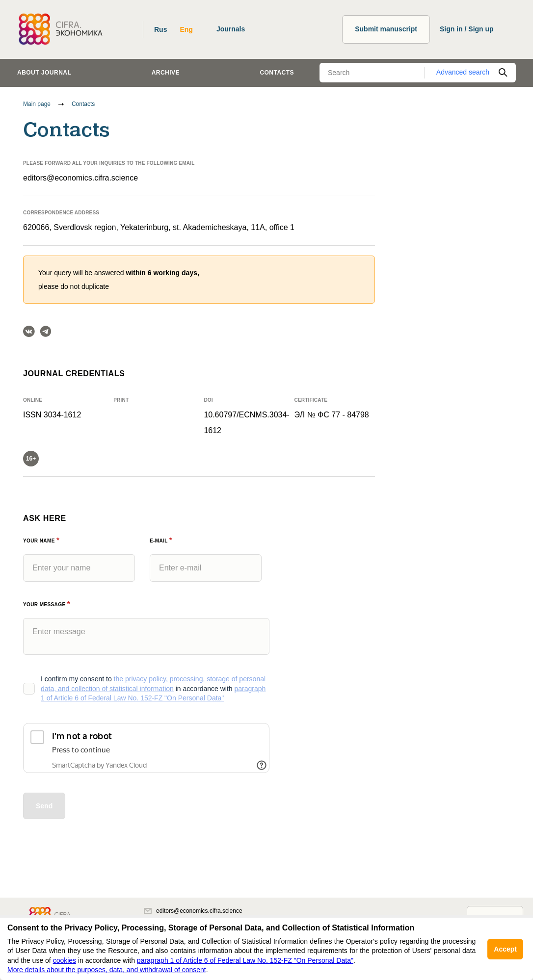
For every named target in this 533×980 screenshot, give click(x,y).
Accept (505, 949)
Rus (160, 29)
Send (44, 806)
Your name (41, 541)
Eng (186, 29)
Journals (231, 29)
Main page (37, 104)
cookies (65, 960)
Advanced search (463, 72)
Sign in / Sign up (467, 29)
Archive (166, 73)
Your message (47, 605)
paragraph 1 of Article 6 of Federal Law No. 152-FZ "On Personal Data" (245, 960)
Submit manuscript (386, 29)
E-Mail (161, 541)
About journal (44, 73)
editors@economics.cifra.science (80, 178)
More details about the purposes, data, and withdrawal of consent (107, 970)
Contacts (277, 73)
